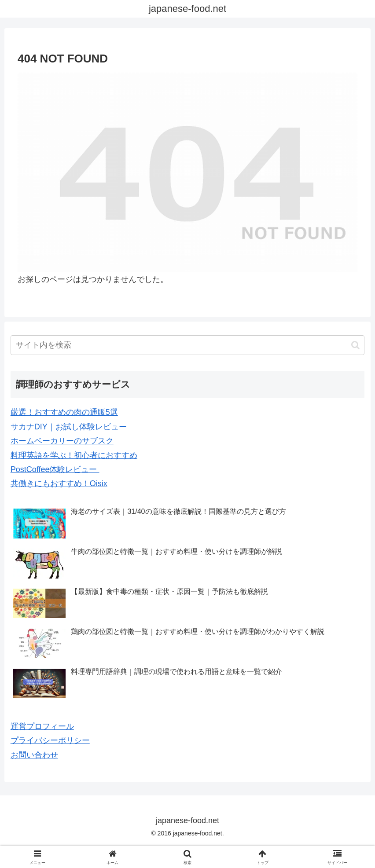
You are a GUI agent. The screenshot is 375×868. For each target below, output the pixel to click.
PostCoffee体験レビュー (55, 469)
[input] (187, 345)
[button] (355, 345)
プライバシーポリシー (50, 740)
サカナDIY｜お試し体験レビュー (69, 427)
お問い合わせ (34, 755)
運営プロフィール (42, 726)
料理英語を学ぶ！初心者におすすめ (74, 455)
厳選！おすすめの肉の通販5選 (64, 412)
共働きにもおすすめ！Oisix (59, 483)
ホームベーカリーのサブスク (62, 441)
